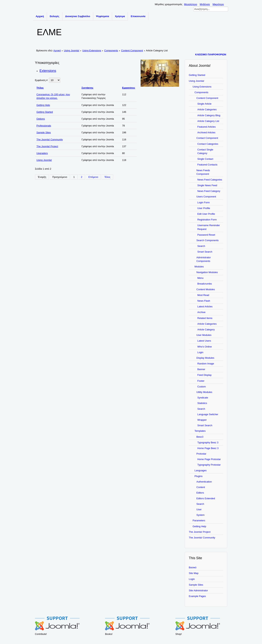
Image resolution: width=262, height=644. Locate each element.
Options (41, 119)
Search (201, 246)
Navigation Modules (207, 272)
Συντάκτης (87, 88)
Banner (201, 369)
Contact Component (207, 138)
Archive (201, 312)
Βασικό (193, 567)
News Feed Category (209, 191)
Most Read (203, 295)
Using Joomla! (72, 50)
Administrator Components (203, 259)
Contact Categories (208, 144)
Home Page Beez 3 (208, 448)
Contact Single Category (205, 151)
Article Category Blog (209, 115)
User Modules (204, 335)
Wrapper (202, 420)
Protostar (201, 454)
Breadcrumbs (205, 284)
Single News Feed (207, 185)
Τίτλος (40, 88)
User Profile (204, 208)
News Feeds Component (203, 172)
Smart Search (205, 252)
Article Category (206, 330)
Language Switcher (208, 414)
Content (201, 487)
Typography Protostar (209, 465)
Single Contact (205, 159)
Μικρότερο (218, 4)
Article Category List (208, 121)
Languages (200, 470)
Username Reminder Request (209, 227)
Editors (200, 493)
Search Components (207, 240)
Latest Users (204, 341)
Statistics (202, 403)
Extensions (48, 71)
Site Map (194, 573)
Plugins (198, 476)
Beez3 (200, 437)
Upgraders (42, 153)
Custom (201, 387)
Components (111, 50)
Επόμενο (93, 177)
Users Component (206, 197)
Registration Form (207, 220)
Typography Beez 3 (208, 442)
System (200, 515)
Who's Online (205, 347)
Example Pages (197, 596)
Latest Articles (205, 306)
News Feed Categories (210, 180)
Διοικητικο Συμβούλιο (78, 16)
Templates (200, 431)
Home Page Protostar (209, 459)
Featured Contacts (207, 165)
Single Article (204, 104)
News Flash (204, 301)
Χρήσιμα (120, 16)
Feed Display (204, 375)
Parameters (199, 520)
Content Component (132, 50)
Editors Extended (206, 498)
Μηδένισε (205, 4)
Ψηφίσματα (103, 16)
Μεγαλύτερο (190, 4)
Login (200, 352)
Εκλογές (55, 16)
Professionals (44, 126)
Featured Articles (206, 127)
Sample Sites (44, 132)
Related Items (205, 318)
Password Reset (206, 235)
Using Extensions (92, 50)
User (199, 509)
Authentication (204, 482)
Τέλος (107, 177)
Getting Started (45, 112)
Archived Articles (206, 132)
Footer (201, 381)
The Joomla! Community (50, 140)
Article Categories (207, 109)
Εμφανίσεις (129, 88)
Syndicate (203, 398)
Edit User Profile (206, 214)
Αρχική (40, 16)
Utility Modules (204, 392)
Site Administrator (198, 590)
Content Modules (206, 289)
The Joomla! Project (47, 146)
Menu (200, 278)
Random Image (206, 364)
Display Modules (205, 358)
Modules (199, 267)
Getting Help (43, 105)
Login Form (203, 202)
